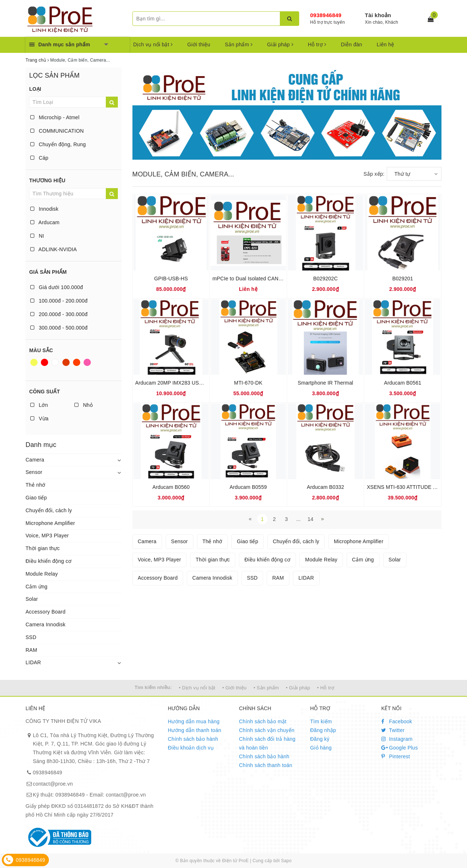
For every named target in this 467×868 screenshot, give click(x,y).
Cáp (39, 158)
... (298, 519)
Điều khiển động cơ (49, 561)
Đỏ (45, 362)
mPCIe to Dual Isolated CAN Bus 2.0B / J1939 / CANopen (279, 279)
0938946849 (326, 15)
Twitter (393, 730)
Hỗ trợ (317, 44)
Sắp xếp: (374, 174)
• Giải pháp (298, 688)
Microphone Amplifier (50, 523)
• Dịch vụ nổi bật (197, 688)
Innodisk (44, 209)
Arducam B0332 (325, 487)
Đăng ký (320, 739)
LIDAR (33, 662)
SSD (31, 637)
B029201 (403, 279)
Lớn (39, 405)
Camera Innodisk (46, 624)
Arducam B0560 (171, 487)
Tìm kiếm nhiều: (153, 687)
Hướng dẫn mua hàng (194, 721)
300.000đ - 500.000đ (59, 328)
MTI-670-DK (248, 383)
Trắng (55, 362)
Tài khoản (378, 15)
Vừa (39, 419)
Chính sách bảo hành (193, 739)
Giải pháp (280, 44)
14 (310, 519)
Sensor (34, 472)
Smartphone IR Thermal (325, 383)
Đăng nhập (323, 730)
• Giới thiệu (234, 688)
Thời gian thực (43, 548)
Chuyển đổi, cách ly (49, 510)
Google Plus (400, 748)
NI (37, 236)
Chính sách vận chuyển (267, 730)
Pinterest (396, 756)
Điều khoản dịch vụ (191, 748)
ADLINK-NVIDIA (54, 249)
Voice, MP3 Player (47, 536)
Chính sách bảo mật (263, 721)
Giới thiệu (199, 44)
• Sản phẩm (266, 688)
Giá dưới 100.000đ (57, 287)
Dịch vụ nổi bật (153, 44)
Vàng (34, 362)
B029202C (325, 279)
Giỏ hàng (321, 748)
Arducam (45, 222)
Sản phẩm (239, 44)
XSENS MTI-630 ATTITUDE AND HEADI (414, 487)
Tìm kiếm (321, 721)
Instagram (397, 739)
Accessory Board (46, 612)
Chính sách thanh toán (266, 765)
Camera (35, 460)
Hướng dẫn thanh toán (194, 730)
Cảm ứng (36, 587)
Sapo (286, 861)
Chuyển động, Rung (58, 144)
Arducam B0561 (403, 383)
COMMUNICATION (57, 131)
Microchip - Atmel (55, 117)
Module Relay (42, 574)
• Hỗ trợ (326, 688)
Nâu (66, 362)
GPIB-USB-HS (171, 279)
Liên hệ (386, 44)
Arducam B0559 (248, 487)
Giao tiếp (36, 498)
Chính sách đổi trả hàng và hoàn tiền (267, 743)
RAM (31, 650)
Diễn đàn (351, 44)
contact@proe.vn (53, 784)
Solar (32, 599)
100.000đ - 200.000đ (59, 301)
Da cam (77, 362)
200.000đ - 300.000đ (59, 314)
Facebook (397, 721)
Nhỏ (84, 405)
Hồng (87, 362)
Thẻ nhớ (36, 485)
